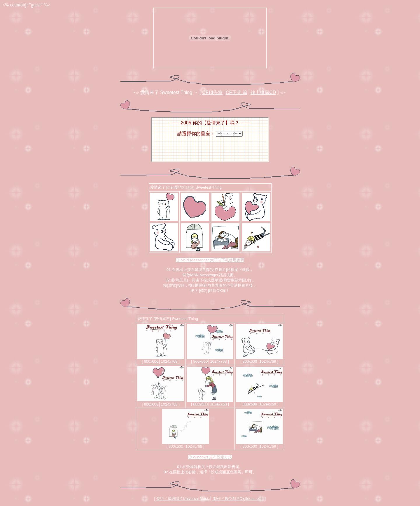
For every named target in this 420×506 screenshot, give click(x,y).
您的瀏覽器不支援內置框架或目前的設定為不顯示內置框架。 (210, 140)
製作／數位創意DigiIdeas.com (238, 499)
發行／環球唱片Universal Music (183, 499)
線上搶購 (263, 92)
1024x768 (169, 361)
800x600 (151, 361)
